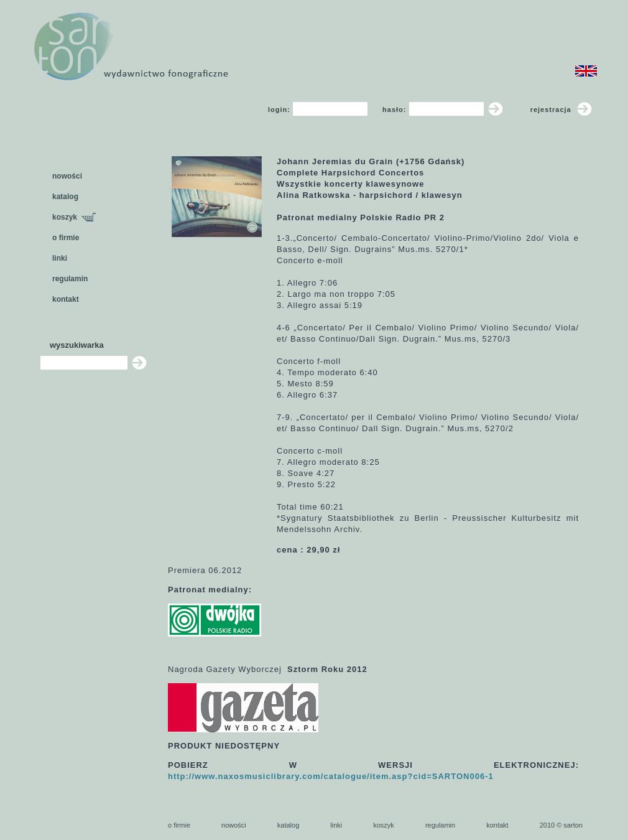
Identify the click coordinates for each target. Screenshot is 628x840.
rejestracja (561, 110)
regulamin (70, 279)
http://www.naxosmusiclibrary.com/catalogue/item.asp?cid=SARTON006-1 (331, 776)
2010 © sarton (561, 825)
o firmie (66, 238)
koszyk (74, 217)
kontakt (66, 299)
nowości (67, 176)
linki (60, 258)
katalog (65, 197)
